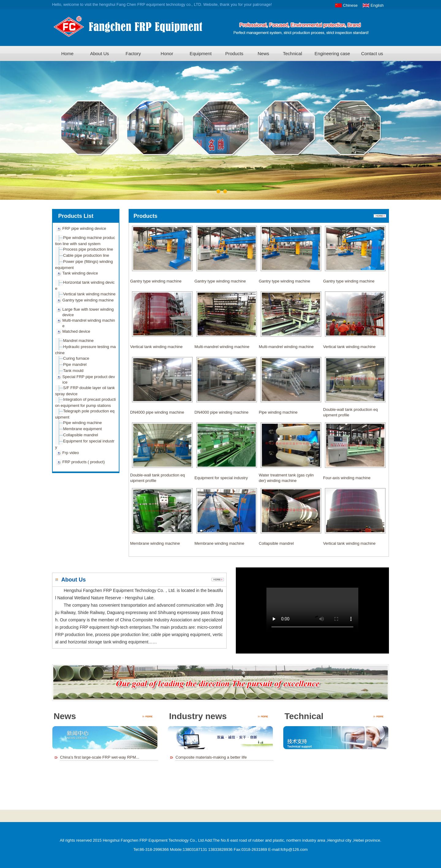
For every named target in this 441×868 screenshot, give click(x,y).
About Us (100, 53)
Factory (133, 53)
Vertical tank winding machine (89, 294)
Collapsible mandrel (81, 435)
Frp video (71, 453)
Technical (293, 53)
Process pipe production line (88, 249)
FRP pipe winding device (84, 228)
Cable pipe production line (86, 255)
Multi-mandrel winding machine (222, 347)
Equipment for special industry (221, 478)
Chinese (350, 5)
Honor (167, 53)
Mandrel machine (78, 341)
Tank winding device (80, 273)
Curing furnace (76, 358)
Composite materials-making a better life (211, 757)
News (263, 53)
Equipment (201, 53)
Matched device (76, 331)
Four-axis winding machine (347, 478)
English (377, 5)
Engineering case (332, 53)
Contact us (372, 53)
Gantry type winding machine (88, 300)
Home (67, 53)
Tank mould (73, 371)
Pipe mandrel (75, 364)
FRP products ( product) (84, 462)
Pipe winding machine (82, 423)
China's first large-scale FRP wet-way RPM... (100, 757)
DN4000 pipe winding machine (157, 412)
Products (234, 53)
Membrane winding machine (155, 543)
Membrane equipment (82, 429)
